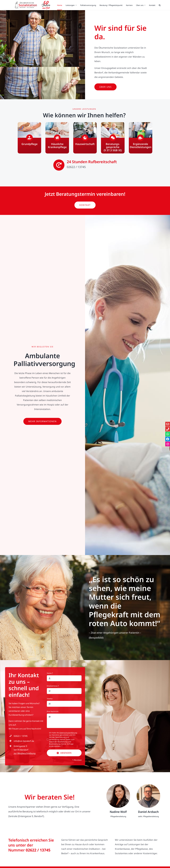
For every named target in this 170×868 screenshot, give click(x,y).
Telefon (50, 700)
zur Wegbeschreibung (25, 754)
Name (50, 674)
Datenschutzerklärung (68, 734)
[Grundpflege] (29, 138)
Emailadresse (53, 687)
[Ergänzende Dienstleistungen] (141, 138)
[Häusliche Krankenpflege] (57, 138)
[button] (160, 5)
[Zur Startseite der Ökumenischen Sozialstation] (32, 5)
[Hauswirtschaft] (85, 138)
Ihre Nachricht (53, 712)
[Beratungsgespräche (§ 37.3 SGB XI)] (113, 138)
